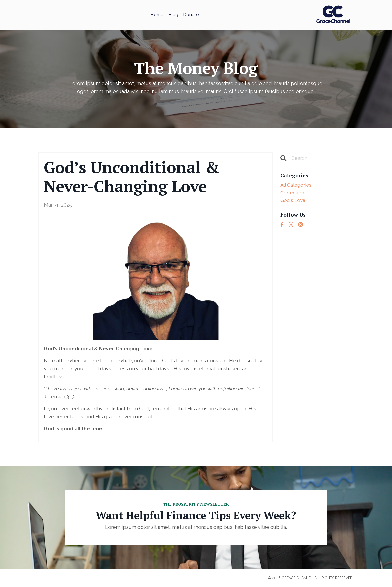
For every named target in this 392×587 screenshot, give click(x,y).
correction (293, 193)
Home (157, 15)
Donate (191, 15)
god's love (294, 201)
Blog (173, 15)
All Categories (297, 185)
